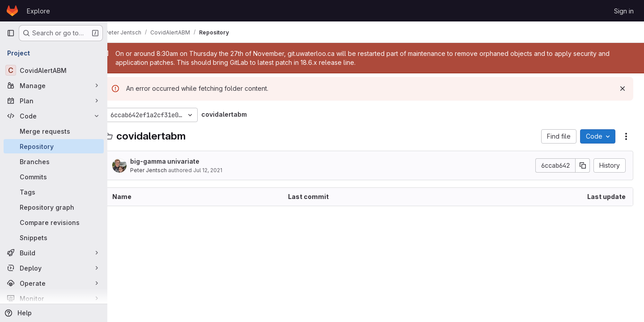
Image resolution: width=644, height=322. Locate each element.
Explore (38, 11)
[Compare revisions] (54, 222)
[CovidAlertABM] (54, 70)
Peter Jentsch (162, 170)
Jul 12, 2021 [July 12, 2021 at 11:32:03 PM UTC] (221, 170)
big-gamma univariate (178, 161)
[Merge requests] (54, 131)
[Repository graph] (54, 207)
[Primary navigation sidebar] (11, 33)
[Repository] (54, 146)
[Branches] (54, 161)
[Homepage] (12, 11)
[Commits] (54, 177)
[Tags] (54, 192)
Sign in (624, 11)
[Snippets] (54, 237)
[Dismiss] (623, 89)
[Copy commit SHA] (583, 165)
